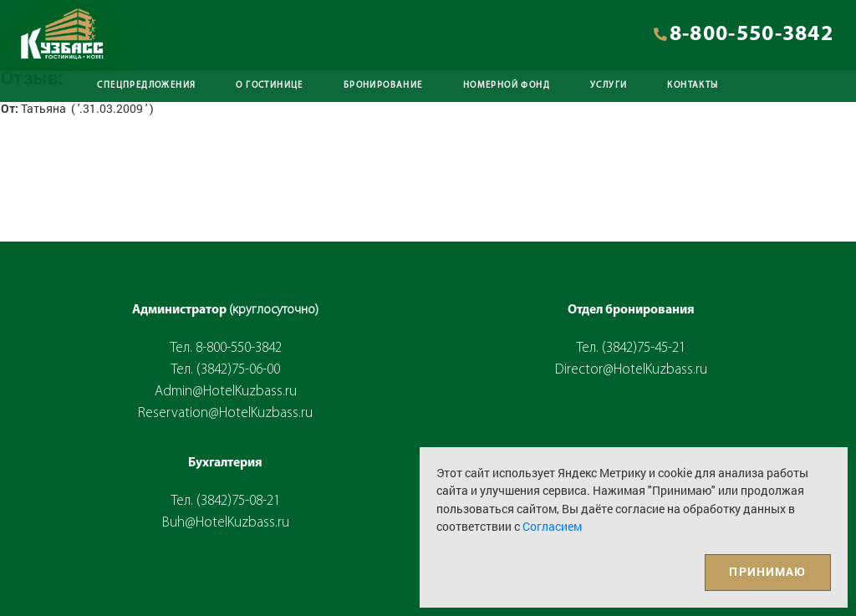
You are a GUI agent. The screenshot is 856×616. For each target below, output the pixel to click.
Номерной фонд (507, 86)
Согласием (552, 526)
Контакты (693, 86)
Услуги (609, 86)
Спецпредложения (146, 86)
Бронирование (383, 86)
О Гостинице (269, 86)
